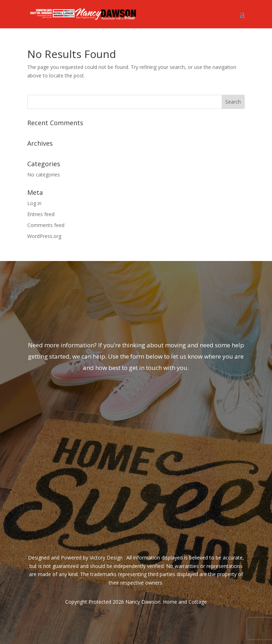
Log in (34, 203)
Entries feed (41, 214)
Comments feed (46, 225)
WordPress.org (44, 236)
